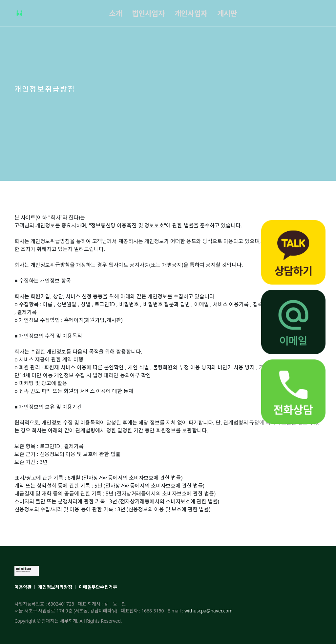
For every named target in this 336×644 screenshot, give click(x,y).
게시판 (227, 13)
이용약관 (23, 587)
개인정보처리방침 (55, 587)
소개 (115, 13)
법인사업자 (148, 13)
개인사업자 (191, 13)
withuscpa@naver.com (209, 611)
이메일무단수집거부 (98, 587)
